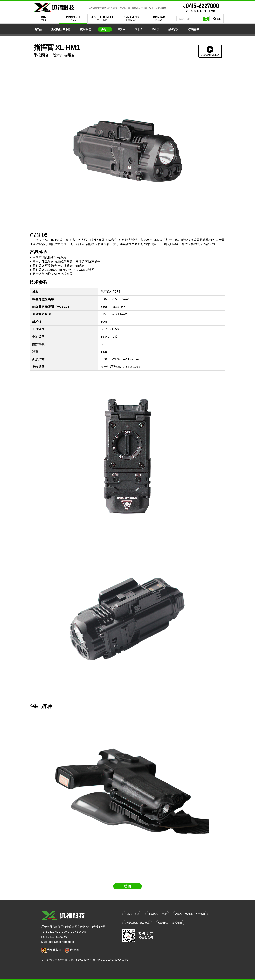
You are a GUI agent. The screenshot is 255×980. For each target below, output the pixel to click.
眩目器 (122, 29)
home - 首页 (132, 914)
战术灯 (138, 29)
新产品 (38, 29)
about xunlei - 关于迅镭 (190, 914)
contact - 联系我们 (170, 923)
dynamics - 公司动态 (137, 923)
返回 (127, 886)
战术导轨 (173, 29)
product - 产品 (157, 914)
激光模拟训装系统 (61, 29)
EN (217, 19)
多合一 (105, 29)
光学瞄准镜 (193, 29)
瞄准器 (155, 29)
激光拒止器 (86, 29)
